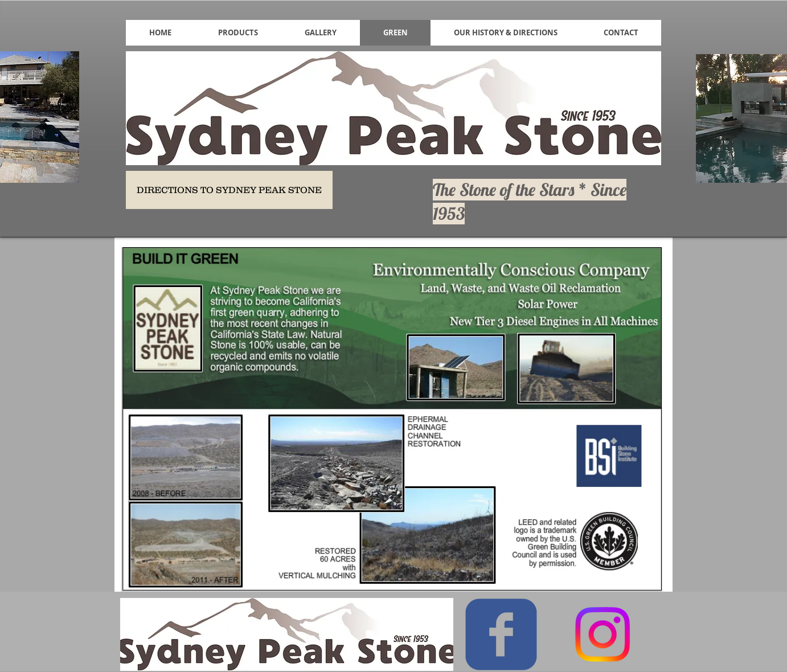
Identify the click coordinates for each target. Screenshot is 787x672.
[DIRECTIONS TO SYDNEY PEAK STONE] (229, 190)
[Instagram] (602, 634)
